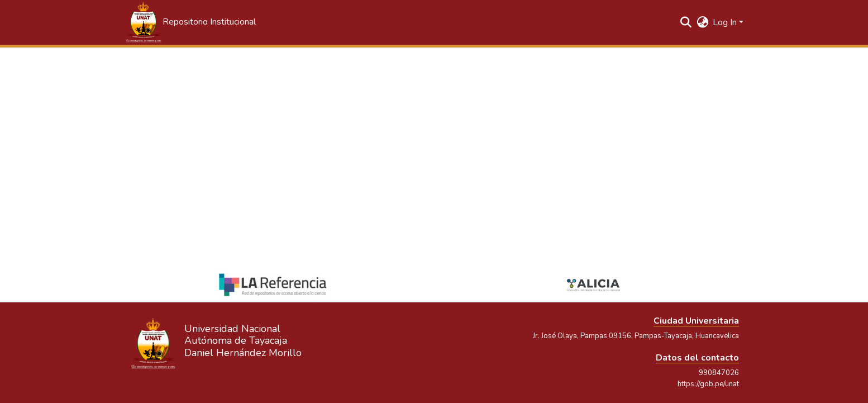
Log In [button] (726, 22)
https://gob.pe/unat (708, 384)
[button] (190, 22)
